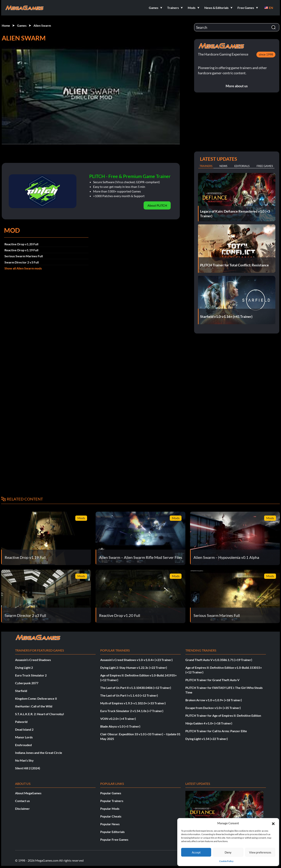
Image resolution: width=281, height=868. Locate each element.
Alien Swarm (42, 25)
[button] (273, 823)
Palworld (21, 722)
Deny (228, 852)
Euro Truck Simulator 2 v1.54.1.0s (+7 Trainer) (132, 711)
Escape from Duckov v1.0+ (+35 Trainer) (213, 708)
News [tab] (223, 166)
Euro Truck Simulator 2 (31, 675)
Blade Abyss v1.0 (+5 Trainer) (120, 726)
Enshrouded (23, 745)
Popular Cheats (111, 816)
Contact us (22, 801)
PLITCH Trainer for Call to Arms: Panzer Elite (216, 731)
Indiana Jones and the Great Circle (39, 753)
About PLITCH (157, 205)
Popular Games (111, 793)
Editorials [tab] (242, 166)
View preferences (260, 852)
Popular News (110, 824)
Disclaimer (22, 809)
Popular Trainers (112, 801)
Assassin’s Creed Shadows (33, 660)
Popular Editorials (112, 832)
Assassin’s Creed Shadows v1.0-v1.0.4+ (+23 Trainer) (136, 660)
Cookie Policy (226, 861)
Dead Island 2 (24, 729)
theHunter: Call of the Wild (34, 706)
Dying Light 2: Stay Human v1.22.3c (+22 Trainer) (134, 667)
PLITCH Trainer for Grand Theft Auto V (212, 680)
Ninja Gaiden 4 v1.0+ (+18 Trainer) (209, 723)
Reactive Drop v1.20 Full (21, 244)
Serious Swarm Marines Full (24, 256)
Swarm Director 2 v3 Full (22, 262)
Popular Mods (110, 809)
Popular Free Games (114, 839)
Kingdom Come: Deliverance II (36, 698)
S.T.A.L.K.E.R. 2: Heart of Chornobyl (39, 714)
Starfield (21, 691)
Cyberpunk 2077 (27, 683)
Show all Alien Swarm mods (23, 268)
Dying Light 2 (24, 667)
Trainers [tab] (206, 166)
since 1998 (266, 54)
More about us (237, 86)
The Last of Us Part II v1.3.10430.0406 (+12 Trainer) (136, 688)
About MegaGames (28, 793)
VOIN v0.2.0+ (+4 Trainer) (118, 719)
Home (6, 25)
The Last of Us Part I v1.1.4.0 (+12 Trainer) (129, 695)
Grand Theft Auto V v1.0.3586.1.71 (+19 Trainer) (219, 660)
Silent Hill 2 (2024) (28, 768)
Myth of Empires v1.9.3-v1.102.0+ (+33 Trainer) (133, 703)
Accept (196, 852)
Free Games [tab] (265, 166)
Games (22, 25)
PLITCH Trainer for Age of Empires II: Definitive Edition (223, 715)
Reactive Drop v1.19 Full (21, 250)
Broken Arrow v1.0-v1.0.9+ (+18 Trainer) (214, 700)
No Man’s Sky (24, 760)
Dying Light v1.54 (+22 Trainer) (207, 739)
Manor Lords (24, 737)
